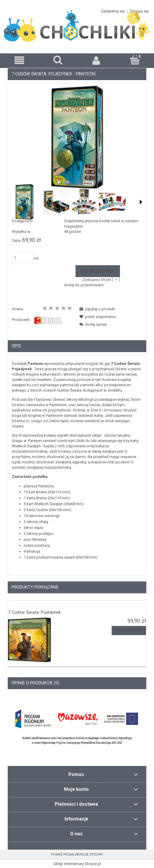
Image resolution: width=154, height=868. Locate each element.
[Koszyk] (135, 60)
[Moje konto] (96, 60)
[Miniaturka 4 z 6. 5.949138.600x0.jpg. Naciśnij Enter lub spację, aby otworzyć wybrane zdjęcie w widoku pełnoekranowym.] (112, 202)
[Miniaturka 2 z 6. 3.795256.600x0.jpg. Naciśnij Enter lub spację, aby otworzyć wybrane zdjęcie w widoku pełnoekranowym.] (57, 202)
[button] (19, 60)
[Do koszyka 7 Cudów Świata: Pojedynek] (129, 631)
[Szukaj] (58, 60)
